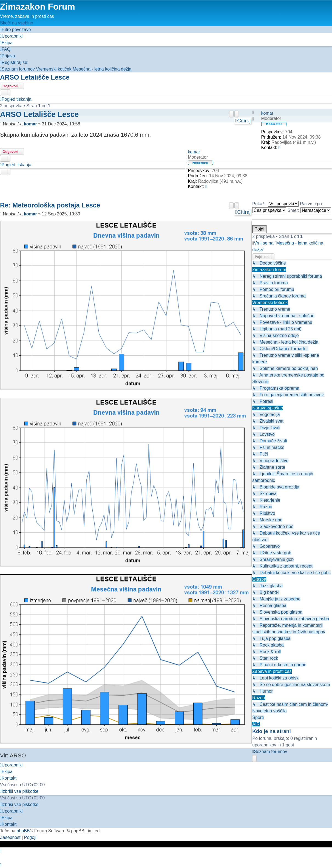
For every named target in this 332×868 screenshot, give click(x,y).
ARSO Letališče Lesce (35, 77)
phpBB (23, 831)
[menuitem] (11, 36)
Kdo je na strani (271, 731)
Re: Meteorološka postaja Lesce (50, 205)
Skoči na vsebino (17, 23)
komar (267, 113)
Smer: (309, 210)
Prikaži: (275, 204)
